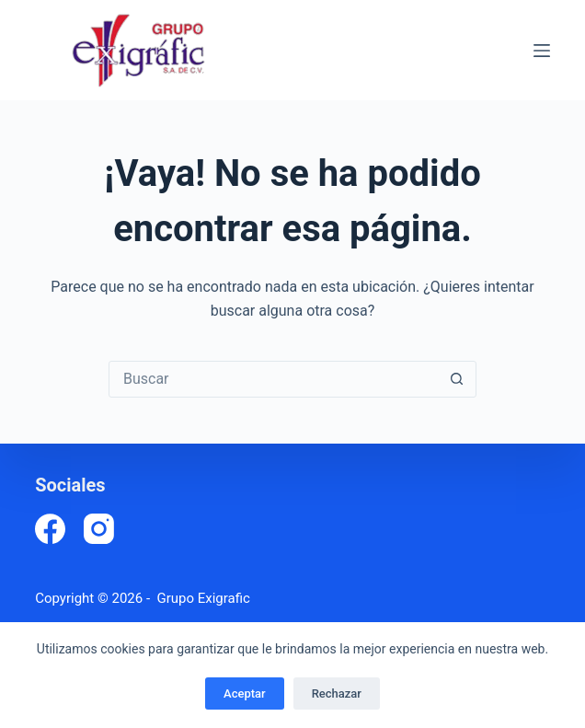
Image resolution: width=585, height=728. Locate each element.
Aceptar (245, 693)
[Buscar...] (274, 379)
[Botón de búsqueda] (457, 379)
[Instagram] (99, 529)
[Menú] (542, 51)
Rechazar (337, 693)
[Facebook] (50, 529)
